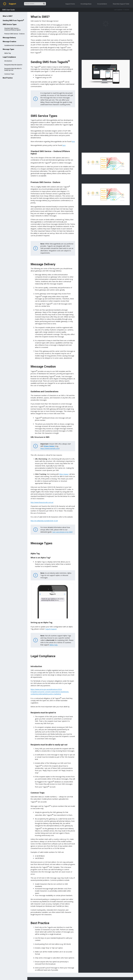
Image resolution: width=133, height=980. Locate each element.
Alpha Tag (8, 53)
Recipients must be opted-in (13, 65)
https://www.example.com (50, 448)
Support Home (70, 4)
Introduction (8, 61)
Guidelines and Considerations (14, 45)
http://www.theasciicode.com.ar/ (42, 502)
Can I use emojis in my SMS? (63, 532)
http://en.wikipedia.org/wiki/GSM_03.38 (44, 521)
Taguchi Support (51, 629)
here (73, 141)
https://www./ (49, 446)
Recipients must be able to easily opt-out (13, 69)
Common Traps (9, 74)
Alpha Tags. (54, 645)
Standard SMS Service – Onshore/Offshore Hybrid (12, 29)
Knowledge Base (86, 4)
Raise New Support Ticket (121, 4)
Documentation (102, 4)
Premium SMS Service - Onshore (14, 34)
